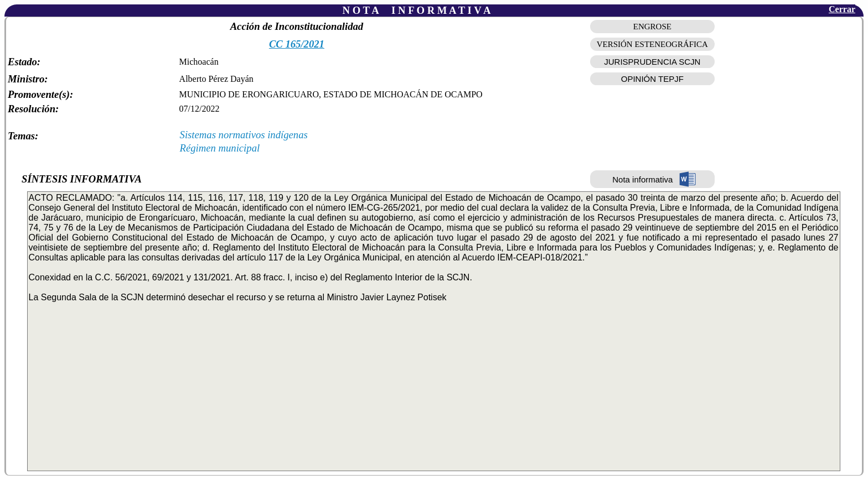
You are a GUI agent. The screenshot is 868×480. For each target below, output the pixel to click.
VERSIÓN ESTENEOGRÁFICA (652, 44)
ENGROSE (652, 27)
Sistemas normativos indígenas (244, 135)
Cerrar (842, 9)
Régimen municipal (220, 148)
